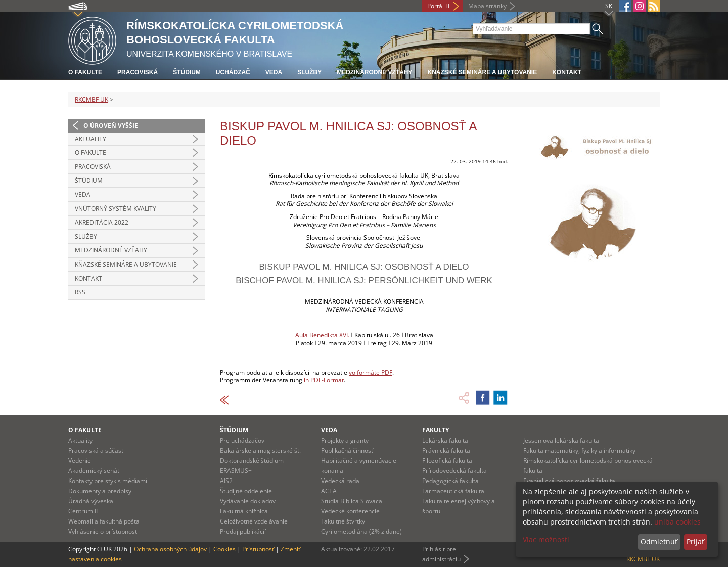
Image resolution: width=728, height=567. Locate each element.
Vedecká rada (340, 481)
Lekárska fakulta (445, 440)
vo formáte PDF (371, 373)
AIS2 (226, 481)
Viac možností (546, 539)
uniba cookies (677, 522)
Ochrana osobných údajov (170, 549)
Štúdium (187, 72)
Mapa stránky (487, 6)
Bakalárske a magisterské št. (260, 450)
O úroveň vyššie (111, 126)
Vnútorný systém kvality (116, 209)
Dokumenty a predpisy (100, 491)
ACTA (329, 491)
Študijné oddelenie (246, 491)
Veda (274, 72)
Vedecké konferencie (350, 511)
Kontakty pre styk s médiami (108, 481)
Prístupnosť (258, 549)
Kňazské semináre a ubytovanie (482, 72)
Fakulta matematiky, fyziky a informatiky (579, 450)
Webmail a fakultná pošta (104, 521)
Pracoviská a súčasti (97, 450)
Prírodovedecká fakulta (454, 471)
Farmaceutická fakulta (453, 491)
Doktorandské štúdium (252, 461)
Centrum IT (84, 511)
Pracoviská (138, 72)
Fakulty (436, 430)
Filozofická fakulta (447, 461)
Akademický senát (94, 471)
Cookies (224, 549)
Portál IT (439, 6)
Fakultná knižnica (244, 511)
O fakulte (85, 72)
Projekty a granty (345, 440)
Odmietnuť (659, 541)
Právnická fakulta (446, 450)
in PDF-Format (324, 380)
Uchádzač (233, 72)
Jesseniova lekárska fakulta (561, 440)
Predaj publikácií (243, 531)
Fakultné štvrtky (343, 521)
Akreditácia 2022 (102, 222)
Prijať (695, 541)
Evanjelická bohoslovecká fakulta (569, 481)
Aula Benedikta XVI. (322, 335)
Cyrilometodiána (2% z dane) (361, 531)
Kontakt (567, 72)
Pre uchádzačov (242, 440)
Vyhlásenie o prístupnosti (103, 531)
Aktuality (90, 139)
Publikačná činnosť (347, 450)
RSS (80, 292)
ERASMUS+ (236, 471)
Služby (309, 72)
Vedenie (80, 461)
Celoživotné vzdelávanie (254, 521)
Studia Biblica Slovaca (352, 501)
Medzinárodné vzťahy (374, 72)
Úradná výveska (91, 501)
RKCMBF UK (92, 99)
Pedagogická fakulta (450, 481)
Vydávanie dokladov (248, 501)
